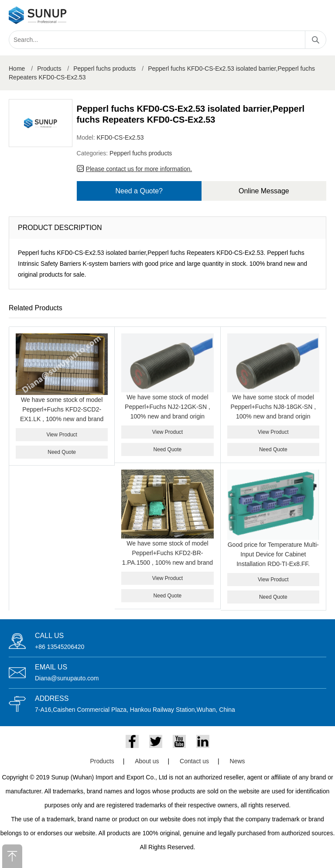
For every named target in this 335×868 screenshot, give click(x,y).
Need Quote (62, 452)
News (238, 761)
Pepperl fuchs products (104, 69)
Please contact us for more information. (139, 169)
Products (49, 69)
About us (147, 761)
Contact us (194, 761)
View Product (62, 435)
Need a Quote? (139, 191)
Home (17, 69)
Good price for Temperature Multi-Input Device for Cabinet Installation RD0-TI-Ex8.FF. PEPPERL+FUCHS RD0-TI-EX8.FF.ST (273, 564)
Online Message (264, 191)
